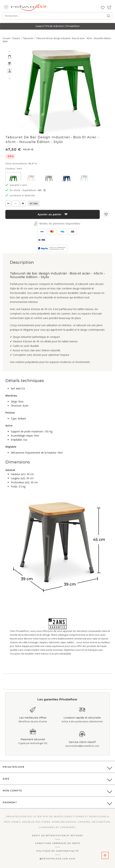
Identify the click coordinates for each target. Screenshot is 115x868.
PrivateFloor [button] (13, 767)
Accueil (6, 38)
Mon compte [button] (12, 791)
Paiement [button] (10, 802)
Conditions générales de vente (58, 843)
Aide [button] (6, 779)
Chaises (16, 38)
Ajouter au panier (53, 214)
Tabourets (28, 38)
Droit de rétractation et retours (57, 836)
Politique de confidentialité (58, 851)
